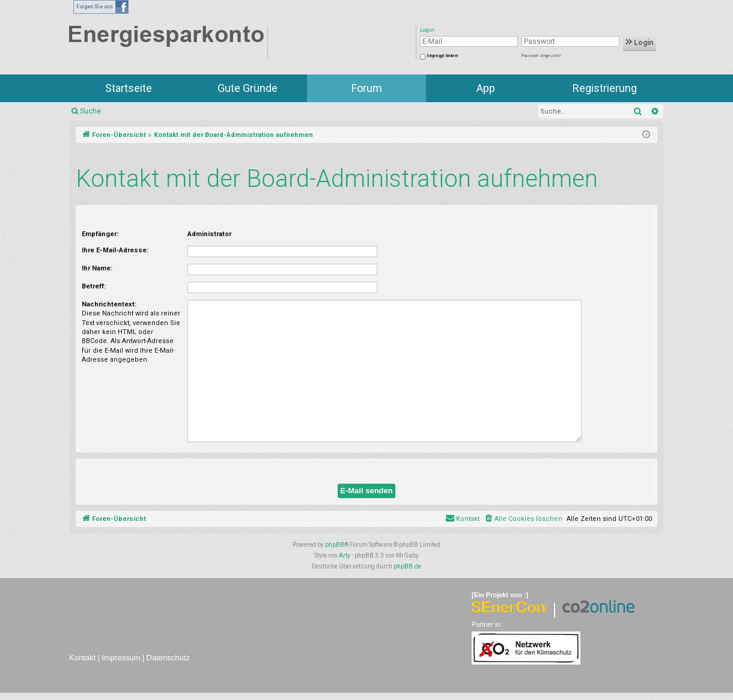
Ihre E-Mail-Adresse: (115, 250)
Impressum (121, 658)
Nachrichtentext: (109, 304)
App (486, 88)
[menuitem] (523, 519)
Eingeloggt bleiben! (443, 56)
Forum (367, 88)
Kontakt (82, 658)
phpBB (335, 545)
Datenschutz (168, 658)
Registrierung (605, 88)
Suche (90, 111)
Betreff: (94, 286)
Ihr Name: (97, 268)
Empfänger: (100, 234)
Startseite (129, 88)
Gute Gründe (248, 88)
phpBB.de (407, 566)
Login (640, 43)
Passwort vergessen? (541, 56)
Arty (345, 555)
